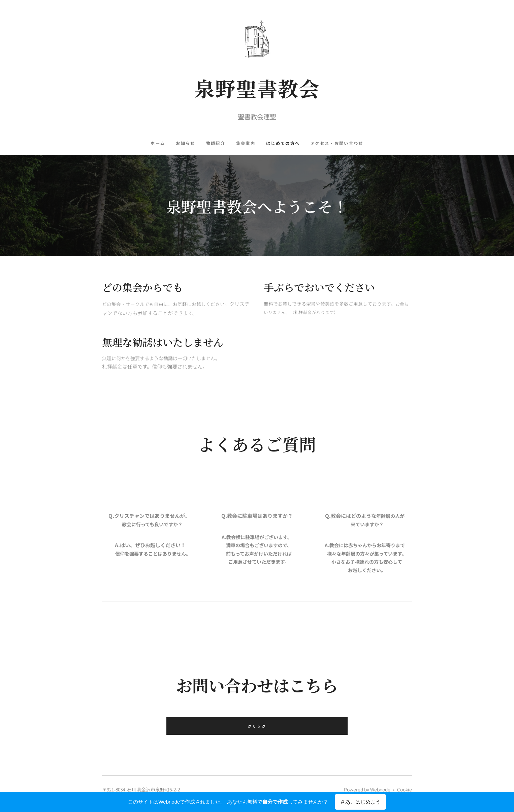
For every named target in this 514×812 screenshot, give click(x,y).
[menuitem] (157, 143)
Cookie (405, 789)
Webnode (380, 789)
